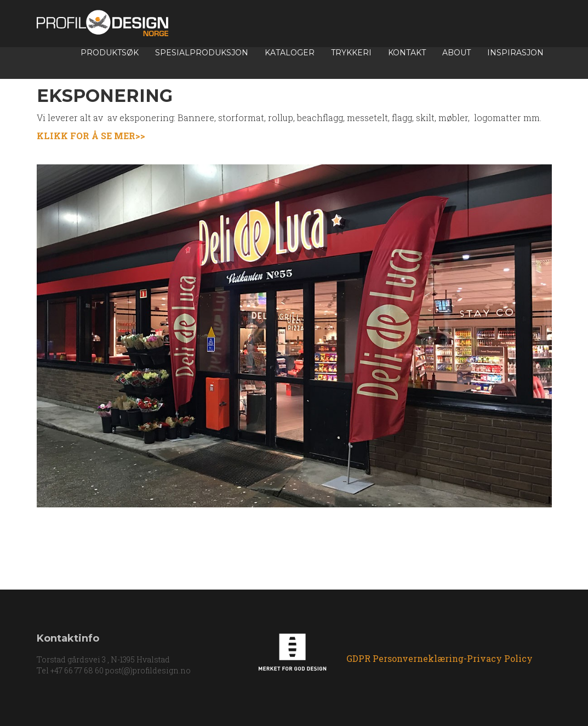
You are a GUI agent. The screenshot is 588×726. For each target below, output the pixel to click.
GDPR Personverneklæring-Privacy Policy (439, 659)
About (456, 53)
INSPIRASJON (515, 53)
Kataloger (290, 53)
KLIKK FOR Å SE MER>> (92, 136)
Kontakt (407, 53)
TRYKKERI (351, 53)
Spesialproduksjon (202, 53)
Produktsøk (110, 53)
